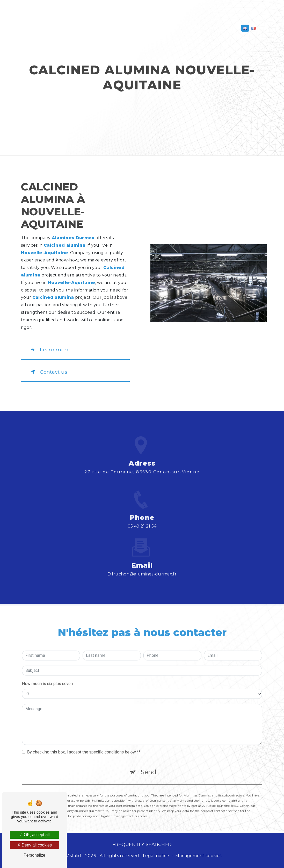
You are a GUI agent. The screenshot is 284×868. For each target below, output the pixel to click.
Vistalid (74, 856)
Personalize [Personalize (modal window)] (34, 855)
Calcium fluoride (201, 28)
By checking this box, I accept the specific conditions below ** (84, 745)
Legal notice (156, 856)
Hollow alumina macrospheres (149, 28)
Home (29, 28)
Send (148, 765)
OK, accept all (34, 835)
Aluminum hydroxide (94, 28)
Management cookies (198, 856)
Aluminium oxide (54, 28)
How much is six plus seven (47, 676)
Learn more (49, 350)
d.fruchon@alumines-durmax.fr (142, 567)
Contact (231, 28)
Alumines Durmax (142, 10)
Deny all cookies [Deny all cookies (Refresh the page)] (34, 845)
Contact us (48, 372)
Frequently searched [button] (142, 844)
